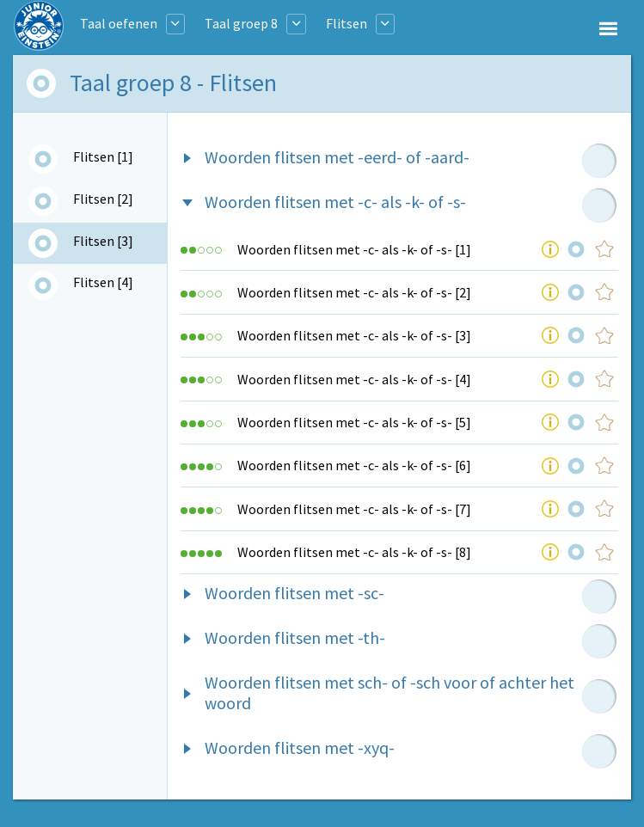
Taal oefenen (119, 23)
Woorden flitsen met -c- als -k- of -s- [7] (354, 509)
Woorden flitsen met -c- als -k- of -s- (335, 202)
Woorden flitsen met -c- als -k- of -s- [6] (354, 465)
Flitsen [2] (103, 199)
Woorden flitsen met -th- (295, 637)
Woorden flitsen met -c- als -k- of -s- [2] (354, 292)
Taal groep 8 (241, 23)
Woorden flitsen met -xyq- (300, 747)
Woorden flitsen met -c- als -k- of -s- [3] (354, 335)
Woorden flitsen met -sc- (294, 593)
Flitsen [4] (103, 282)
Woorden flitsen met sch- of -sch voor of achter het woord (389, 692)
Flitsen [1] (103, 156)
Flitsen (347, 23)
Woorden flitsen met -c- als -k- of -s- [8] (354, 552)
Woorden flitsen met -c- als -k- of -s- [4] (354, 379)
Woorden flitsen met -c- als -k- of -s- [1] (354, 249)
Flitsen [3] (103, 241)
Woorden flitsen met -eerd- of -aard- (337, 157)
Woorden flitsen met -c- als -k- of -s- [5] (354, 422)
